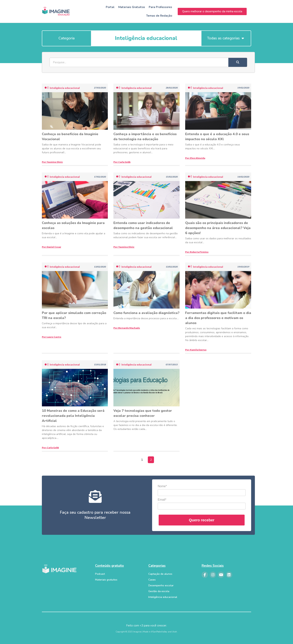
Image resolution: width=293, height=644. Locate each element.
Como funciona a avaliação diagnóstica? (146, 313)
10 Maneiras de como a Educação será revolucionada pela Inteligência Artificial (73, 416)
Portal (110, 7)
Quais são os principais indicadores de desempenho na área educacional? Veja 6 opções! (218, 228)
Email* (162, 500)
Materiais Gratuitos (132, 7)
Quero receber (202, 520)
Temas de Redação (159, 16)
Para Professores (160, 7)
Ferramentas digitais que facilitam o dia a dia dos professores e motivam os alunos (218, 318)
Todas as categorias (226, 38)
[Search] (238, 62)
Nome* (162, 486)
